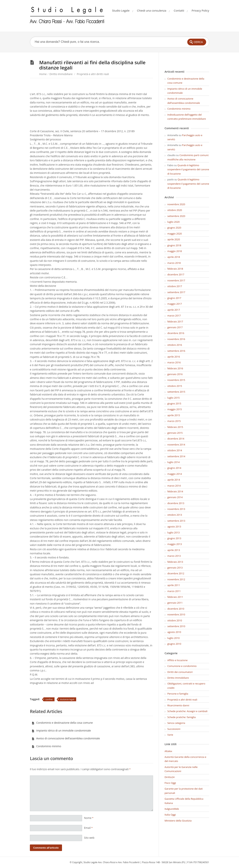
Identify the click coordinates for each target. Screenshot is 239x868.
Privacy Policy (200, 10)
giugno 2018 (174, 245)
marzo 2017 (174, 316)
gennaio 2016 (175, 374)
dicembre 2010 (176, 609)
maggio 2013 (175, 544)
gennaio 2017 (175, 327)
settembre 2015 (176, 392)
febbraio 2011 (175, 597)
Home (43, 74)
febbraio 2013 (175, 562)
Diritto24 (169, 777)
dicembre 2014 (176, 439)
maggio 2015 (175, 409)
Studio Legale (121, 10)
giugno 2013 (174, 538)
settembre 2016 (176, 351)
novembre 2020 (176, 204)
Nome (89, 818)
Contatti (179, 10)
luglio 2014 (173, 462)
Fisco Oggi (170, 783)
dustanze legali (67, 699)
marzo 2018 (174, 263)
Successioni (174, 729)
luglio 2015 (173, 398)
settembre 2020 (176, 216)
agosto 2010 (174, 632)
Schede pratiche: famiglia (181, 717)
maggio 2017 (175, 304)
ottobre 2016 (175, 345)
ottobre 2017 (175, 286)
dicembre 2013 (176, 503)
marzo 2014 (174, 486)
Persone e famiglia (178, 694)
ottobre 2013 (175, 515)
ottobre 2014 (175, 450)
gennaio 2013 (175, 568)
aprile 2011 (174, 585)
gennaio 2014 (175, 497)
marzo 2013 (174, 556)
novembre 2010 (176, 614)
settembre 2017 (176, 292)
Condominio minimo (46, 746)
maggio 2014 (175, 474)
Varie (170, 735)
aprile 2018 (174, 257)
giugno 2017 (174, 298)
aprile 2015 (174, 415)
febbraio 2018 (175, 269)
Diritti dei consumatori (180, 672)
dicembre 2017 (176, 274)
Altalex (168, 751)
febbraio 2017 (175, 322)
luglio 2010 (173, 638)
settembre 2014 (176, 456)
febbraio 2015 (175, 427)
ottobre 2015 (175, 386)
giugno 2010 (174, 644)
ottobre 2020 (175, 210)
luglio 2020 (173, 222)
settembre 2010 (176, 626)
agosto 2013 (174, 527)
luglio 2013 (173, 532)
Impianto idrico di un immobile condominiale (61, 730)
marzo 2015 (174, 421)
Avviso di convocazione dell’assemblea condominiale (66, 738)
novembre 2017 (176, 280)
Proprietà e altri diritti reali (93, 74)
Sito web (89, 838)
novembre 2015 (176, 380)
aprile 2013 (174, 550)
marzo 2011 (174, 591)
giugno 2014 (174, 468)
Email (88, 828)
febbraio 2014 (175, 491)
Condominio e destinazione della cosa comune (62, 723)
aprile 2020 (174, 239)
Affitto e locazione (177, 660)
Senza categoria (176, 723)
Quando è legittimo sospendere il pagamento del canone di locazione (188, 169)
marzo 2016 (174, 362)
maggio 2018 (175, 251)
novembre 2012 (176, 579)
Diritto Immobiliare (61, 74)
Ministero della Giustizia (178, 821)
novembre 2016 (176, 339)
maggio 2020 (175, 234)
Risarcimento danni (178, 705)
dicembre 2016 (176, 333)
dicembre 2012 (176, 573)
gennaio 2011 (175, 603)
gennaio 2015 (175, 433)
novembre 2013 (176, 509)
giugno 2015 (174, 403)
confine (49, 699)
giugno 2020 (174, 228)
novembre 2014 (176, 445)
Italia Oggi (170, 815)
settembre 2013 (176, 521)
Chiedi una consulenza (152, 10)
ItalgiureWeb (172, 809)
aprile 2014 (174, 480)
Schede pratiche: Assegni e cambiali (187, 711)
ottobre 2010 (175, 620)
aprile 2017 (174, 310)
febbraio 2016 (175, 368)
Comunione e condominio (182, 666)
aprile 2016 (174, 357)
